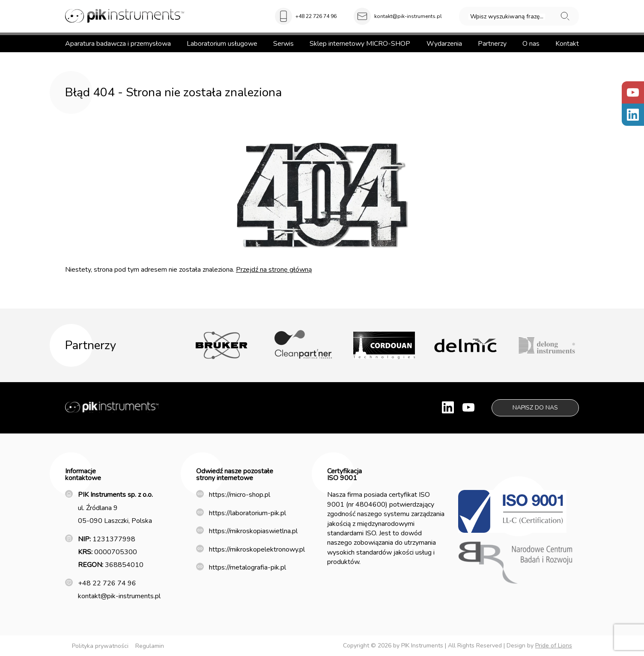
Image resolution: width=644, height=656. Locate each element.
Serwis (283, 44)
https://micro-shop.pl (240, 495)
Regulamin (150, 646)
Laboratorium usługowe (222, 44)
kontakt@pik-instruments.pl (408, 16)
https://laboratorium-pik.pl (247, 513)
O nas (531, 44)
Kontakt (567, 44)
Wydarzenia (444, 44)
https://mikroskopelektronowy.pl (257, 549)
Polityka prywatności (100, 646)
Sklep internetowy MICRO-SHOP (360, 44)
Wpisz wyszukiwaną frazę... (507, 17)
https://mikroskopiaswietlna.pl (253, 531)
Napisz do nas (535, 408)
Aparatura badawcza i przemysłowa (118, 44)
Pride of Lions (554, 646)
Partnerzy (492, 44)
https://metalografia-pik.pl (247, 567)
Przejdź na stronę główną (274, 270)
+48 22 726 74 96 (316, 16)
